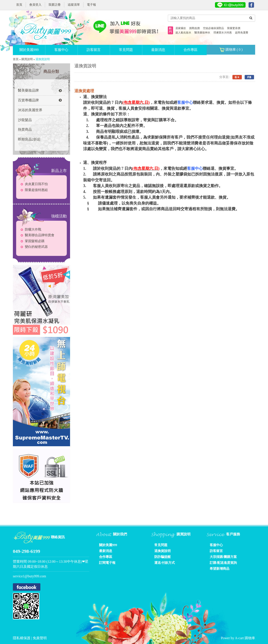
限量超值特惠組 (36, 190)
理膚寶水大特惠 (223, 33)
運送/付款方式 (165, 563)
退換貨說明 (162, 551)
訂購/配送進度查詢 (223, 563)
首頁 (19, 5)
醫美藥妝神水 (202, 33)
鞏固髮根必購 (35, 241)
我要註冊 (55, 5)
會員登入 (35, 5)
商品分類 (51, 71)
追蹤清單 (74, 5)
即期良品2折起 (29, 139)
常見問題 (126, 50)
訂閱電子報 (107, 563)
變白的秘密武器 (36, 247)
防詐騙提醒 (162, 557)
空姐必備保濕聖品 (213, 28)
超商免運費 (242, 33)
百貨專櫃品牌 (40, 100)
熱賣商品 (25, 129)
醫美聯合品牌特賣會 (40, 235)
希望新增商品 (220, 569)
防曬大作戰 (33, 229)
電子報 (91, 5)
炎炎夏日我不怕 (36, 184)
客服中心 (61, 50)
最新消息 (158, 50)
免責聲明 (40, 638)
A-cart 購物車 (245, 638)
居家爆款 (181, 28)
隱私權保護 (22, 638)
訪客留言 (94, 50)
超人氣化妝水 (183, 33)
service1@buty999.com (29, 576)
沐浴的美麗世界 (30, 110)
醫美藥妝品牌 (40, 90)
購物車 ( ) (231, 50)
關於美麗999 (29, 50)
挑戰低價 (194, 28)
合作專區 (191, 50)
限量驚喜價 (234, 28)
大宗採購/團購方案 (223, 557)
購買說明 (27, 59)
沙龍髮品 (25, 120)
